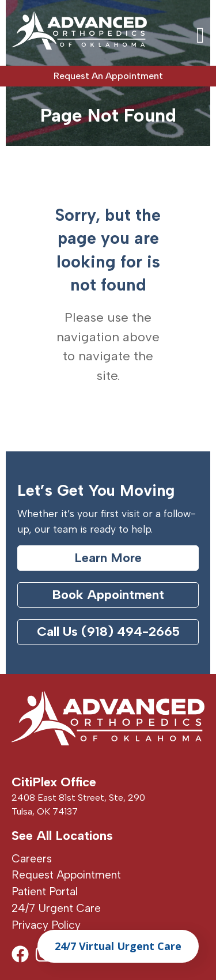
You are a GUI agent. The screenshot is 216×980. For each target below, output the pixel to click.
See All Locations (62, 836)
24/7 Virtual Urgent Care (118, 946)
